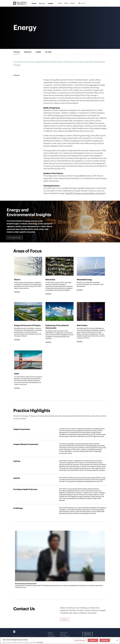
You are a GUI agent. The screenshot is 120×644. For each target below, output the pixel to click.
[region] (60, 640)
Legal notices (51, 636)
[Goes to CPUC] (17, 388)
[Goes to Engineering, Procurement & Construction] (48, 342)
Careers (73, 3)
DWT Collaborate (65, 636)
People (34, 3)
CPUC (17, 374)
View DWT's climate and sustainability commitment (85, 193)
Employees (63, 634)
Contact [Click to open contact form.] (65, 619)
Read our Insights (15, 237)
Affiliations (51, 634)
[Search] (79, 3)
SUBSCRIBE (87, 634)
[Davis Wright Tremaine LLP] (20, 3)
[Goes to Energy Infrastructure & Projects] (17, 340)
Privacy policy (64, 632)
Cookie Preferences (80, 640)
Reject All (93, 640)
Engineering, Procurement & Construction (57, 327)
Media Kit (50, 632)
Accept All (105, 640)
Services (42, 3)
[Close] (117, 640)
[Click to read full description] (28, 266)
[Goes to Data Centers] (80, 342)
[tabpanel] (60, 327)
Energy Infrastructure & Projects (27, 325)
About (60, 3)
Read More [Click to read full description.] (17, 292)
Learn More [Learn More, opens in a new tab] (40, 642)
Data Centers (82, 325)
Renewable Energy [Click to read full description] (84, 280)
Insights (51, 3)
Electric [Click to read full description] (17, 280)
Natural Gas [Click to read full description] (50, 280)
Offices (66, 3)
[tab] (17, 52)
